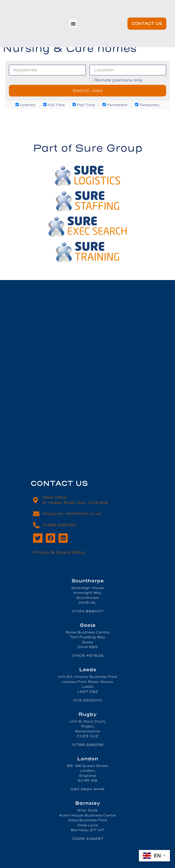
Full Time (54, 105)
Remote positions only (118, 80)
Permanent (115, 105)
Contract (26, 105)
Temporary (147, 105)
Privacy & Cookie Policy (59, 552)
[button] (73, 24)
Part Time (84, 105)
